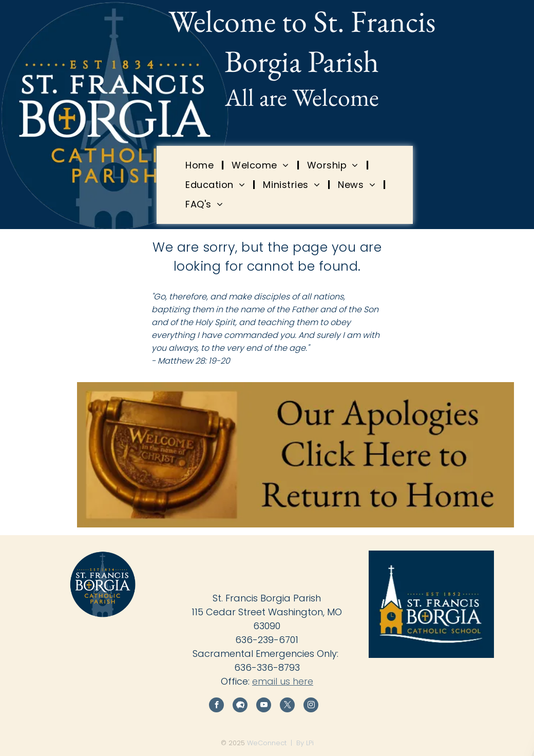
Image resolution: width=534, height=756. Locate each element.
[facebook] (216, 706)
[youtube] (264, 706)
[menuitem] (201, 165)
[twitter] (287, 706)
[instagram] (311, 706)
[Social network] (240, 706)
